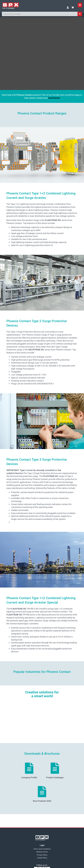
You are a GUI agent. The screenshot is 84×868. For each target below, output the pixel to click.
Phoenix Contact (24, 95)
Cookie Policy (42, 858)
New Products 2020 (42, 794)
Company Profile (29, 771)
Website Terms (42, 852)
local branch (54, 98)
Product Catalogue (55, 771)
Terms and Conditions (42, 849)
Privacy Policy (42, 855)
